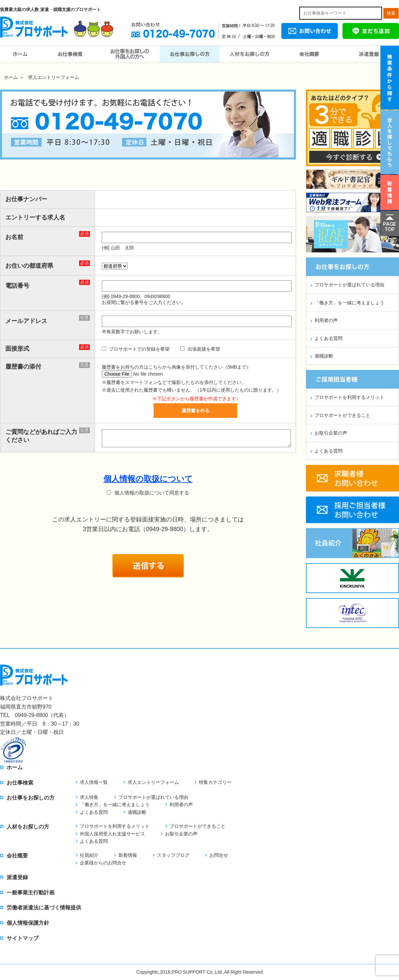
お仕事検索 (70, 54)
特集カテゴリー (215, 782)
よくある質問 (329, 338)
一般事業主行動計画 (31, 893)
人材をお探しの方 (249, 54)
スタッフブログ (173, 855)
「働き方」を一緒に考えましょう (349, 303)
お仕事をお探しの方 (190, 54)
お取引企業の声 (331, 433)
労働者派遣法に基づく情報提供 (44, 908)
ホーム (20, 54)
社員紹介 (89, 855)
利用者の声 (326, 320)
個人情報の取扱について (148, 479)
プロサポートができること (342, 415)
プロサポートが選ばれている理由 (349, 285)
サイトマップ (23, 938)
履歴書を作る (196, 411)
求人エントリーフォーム (153, 782)
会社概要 (309, 54)
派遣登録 (369, 54)
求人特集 (89, 797)
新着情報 (128, 855)
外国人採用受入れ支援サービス (112, 834)
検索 (391, 13)
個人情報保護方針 (28, 923)
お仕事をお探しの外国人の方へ (130, 54)
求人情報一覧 (94, 782)
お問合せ (219, 855)
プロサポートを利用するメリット (349, 397)
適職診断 (324, 356)
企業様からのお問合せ (103, 863)
